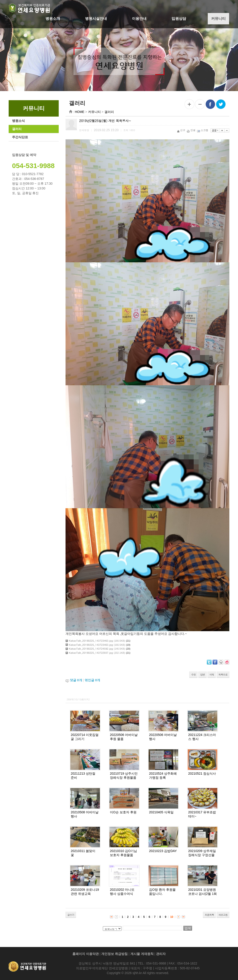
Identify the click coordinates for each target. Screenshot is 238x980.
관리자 (161, 954)
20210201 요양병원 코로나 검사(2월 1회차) (204, 894)
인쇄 (193, 130)
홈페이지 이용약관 (86, 954)
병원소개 (53, 19)
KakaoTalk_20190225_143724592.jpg (92, 649)
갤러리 (16, 129)
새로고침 (224, 915)
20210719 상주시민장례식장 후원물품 (125, 776)
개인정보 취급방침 (114, 954)
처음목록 (210, 915)
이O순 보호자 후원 (124, 812)
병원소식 (17, 121)
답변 (204, 675)
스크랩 (204, 130)
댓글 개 (77, 680)
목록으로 (224, 675)
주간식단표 (19, 137)
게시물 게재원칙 (142, 954)
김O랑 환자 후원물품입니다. (163, 892)
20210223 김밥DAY (164, 851)
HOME (81, 112)
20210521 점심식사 (203, 773)
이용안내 (139, 19)
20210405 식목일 (162, 812)
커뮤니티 (218, 19)
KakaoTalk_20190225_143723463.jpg (92, 641)
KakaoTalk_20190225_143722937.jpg (92, 653)
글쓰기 (72, 915)
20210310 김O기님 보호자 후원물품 (125, 853)
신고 (183, 130)
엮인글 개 (94, 680)
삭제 (213, 675)
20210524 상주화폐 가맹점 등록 (164, 776)
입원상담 (179, 19)
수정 (195, 675)
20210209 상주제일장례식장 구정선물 (203, 853)
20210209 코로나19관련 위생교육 (86, 892)
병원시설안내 (96, 19)
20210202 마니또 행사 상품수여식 (123, 892)
